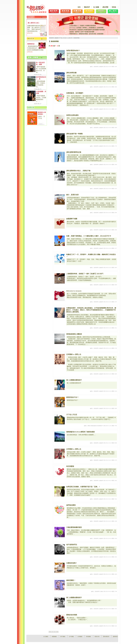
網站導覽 (105, 7)
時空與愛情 (70, 466)
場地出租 (97, 637)
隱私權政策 (106, 637)
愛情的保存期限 (72, 615)
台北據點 (46, 637)
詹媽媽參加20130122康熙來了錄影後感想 (81, 432)
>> (57, 632)
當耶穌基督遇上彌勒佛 (74, 334)
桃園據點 (54, 637)
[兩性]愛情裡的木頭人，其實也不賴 (78, 171)
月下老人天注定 (72, 415)
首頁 (79, 7)
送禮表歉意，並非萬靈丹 (75, 93)
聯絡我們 (87, 7)
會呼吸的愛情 (71, 505)
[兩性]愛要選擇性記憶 (74, 152)
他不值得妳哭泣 (72, 545)
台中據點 (71, 637)
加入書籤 (96, 7)
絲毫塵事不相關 (72, 219)
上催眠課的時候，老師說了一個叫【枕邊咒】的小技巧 (85, 274)
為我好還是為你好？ (73, 50)
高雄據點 (89, 637)
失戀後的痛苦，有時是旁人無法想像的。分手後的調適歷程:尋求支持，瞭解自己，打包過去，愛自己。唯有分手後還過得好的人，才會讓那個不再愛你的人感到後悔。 (91, 310)
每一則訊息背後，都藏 (40, 63)
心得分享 (70, 38)
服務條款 (115, 637)
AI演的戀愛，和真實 (41, 92)
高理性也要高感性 (72, 115)
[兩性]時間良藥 (71, 73)
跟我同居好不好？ (72, 397)
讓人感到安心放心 (34, 23)
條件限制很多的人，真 (41, 78)
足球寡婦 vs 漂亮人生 (74, 354)
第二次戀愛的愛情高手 (74, 380)
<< (50, 632)
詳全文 (30, 33)
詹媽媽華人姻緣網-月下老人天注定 (58, 38)
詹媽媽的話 (31, 44)
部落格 (114, 7)
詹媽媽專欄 (76, 38)
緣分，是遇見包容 (72, 195)
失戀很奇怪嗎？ (72, 563)
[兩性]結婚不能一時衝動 (75, 134)
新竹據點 (63, 637)
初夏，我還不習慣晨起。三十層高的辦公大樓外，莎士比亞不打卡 (89, 236)
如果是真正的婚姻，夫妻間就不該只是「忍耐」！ (83, 487)
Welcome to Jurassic (74, 291)
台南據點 (80, 637)
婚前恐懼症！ (71, 580)
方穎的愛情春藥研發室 (74, 527)
